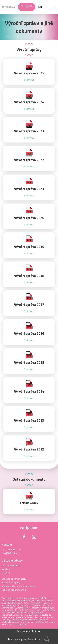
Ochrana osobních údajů (14, 579)
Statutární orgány (11, 582)
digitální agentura (30, 639)
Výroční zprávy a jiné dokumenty (29, 27)
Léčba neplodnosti (11, 565)
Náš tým (6, 569)
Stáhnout (29, 80)
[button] (54, 7)
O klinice (6, 573)
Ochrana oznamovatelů (14, 590)
